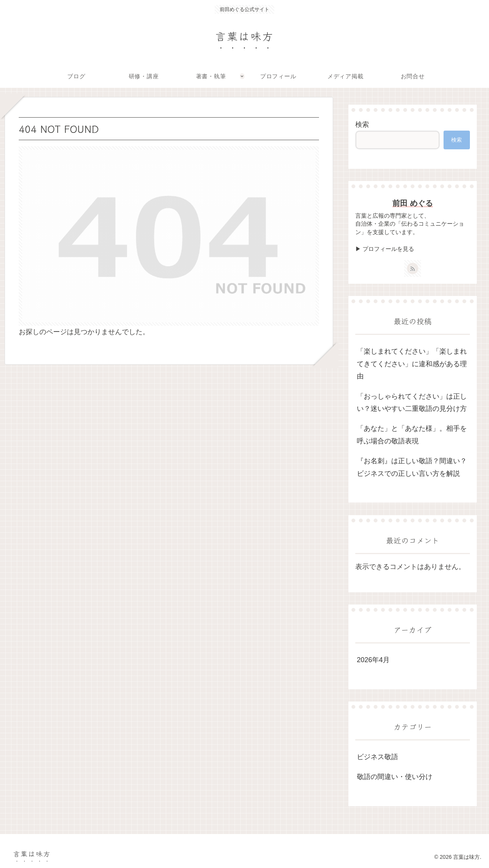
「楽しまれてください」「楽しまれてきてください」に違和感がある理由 (412, 364)
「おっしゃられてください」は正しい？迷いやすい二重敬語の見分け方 (412, 402)
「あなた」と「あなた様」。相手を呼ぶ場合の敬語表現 (412, 435)
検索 (362, 124)
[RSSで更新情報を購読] (413, 268)
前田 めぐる (413, 203)
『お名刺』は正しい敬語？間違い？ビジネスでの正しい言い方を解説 (412, 467)
